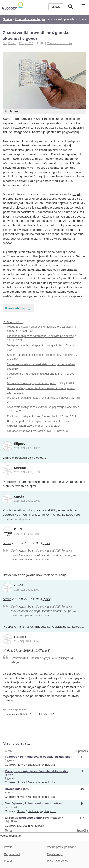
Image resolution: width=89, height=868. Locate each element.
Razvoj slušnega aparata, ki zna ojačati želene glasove (41, 388)
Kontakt (9, 861)
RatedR (20, 637)
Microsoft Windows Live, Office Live (29, 431)
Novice (21, 765)
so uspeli (62, 119)
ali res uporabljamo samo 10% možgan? (34, 818)
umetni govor (36, 261)
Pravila (8, 847)
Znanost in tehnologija (59, 43)
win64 (19, 585)
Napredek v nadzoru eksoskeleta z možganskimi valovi (41, 364)
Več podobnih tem (11, 836)
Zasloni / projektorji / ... (42, 811)
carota (19, 496)
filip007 (20, 444)
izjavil (46, 543)
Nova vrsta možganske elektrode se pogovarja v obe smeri (43, 407)
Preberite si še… (13, 322)
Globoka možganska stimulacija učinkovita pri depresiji (41, 336)
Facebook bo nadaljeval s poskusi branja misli (35, 374)
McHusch (10, 793)
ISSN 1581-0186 (57, 861)
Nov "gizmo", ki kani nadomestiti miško (34, 803)
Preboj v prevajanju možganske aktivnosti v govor (37, 398)
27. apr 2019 (26, 43)
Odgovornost (12, 854)
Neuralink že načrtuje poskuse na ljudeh (32, 383)
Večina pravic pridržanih (62, 847)
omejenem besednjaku (19, 270)
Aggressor (11, 760)
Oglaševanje (55, 854)
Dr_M (18, 529)
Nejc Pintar (11, 821)
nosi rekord (11, 176)
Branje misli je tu (17, 789)
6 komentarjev (15, 308)
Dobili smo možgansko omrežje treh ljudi (32, 417)
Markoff (20, 468)
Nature (13, 111)
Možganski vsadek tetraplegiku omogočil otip (35, 345)
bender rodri (12, 807)
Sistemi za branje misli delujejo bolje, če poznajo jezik (40, 355)
